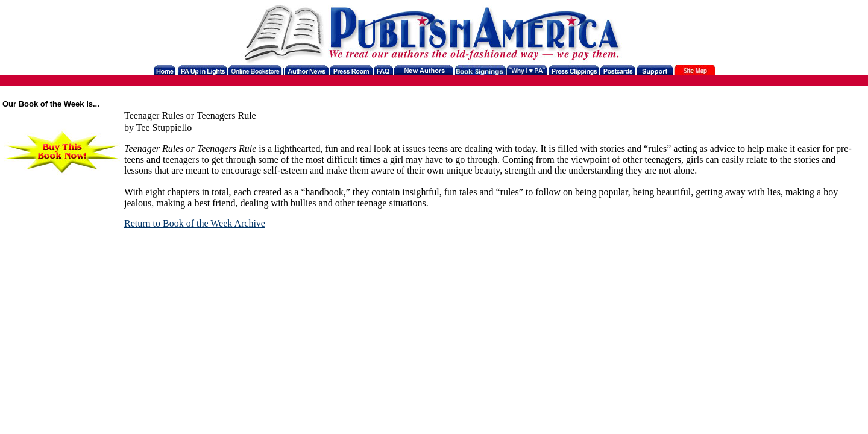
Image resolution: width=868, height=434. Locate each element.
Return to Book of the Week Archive (195, 223)
